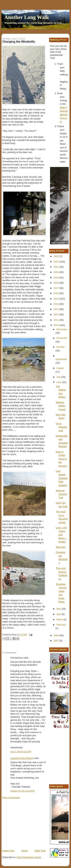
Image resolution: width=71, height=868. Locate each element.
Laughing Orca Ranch (22, 758)
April (59, 614)
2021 (57, 267)
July (59, 377)
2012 (57, 314)
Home (24, 851)
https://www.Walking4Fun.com (64, 115)
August (60, 368)
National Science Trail (61, 494)
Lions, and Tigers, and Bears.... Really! (62, 535)
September (61, 359)
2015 (57, 299)
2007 (57, 641)
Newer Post (8, 851)
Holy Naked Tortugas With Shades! (62, 478)
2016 (57, 293)
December (62, 329)
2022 (57, 262)
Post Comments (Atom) (29, 857)
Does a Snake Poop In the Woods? (61, 459)
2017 (57, 288)
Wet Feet (61, 547)
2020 (57, 272)
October (61, 347)
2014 (57, 304)
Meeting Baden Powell (61, 406)
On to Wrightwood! (61, 427)
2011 (57, 320)
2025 (57, 256)
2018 (57, 283)
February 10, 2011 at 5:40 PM (22, 791)
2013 (57, 309)
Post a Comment (11, 797)
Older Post (40, 851)
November (62, 338)
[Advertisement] (29, 824)
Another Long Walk (27, 17)
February (61, 625)
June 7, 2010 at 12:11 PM (21, 752)
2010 (57, 325)
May (59, 609)
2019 (57, 278)
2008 (57, 635)
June (59, 382)
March (60, 619)
